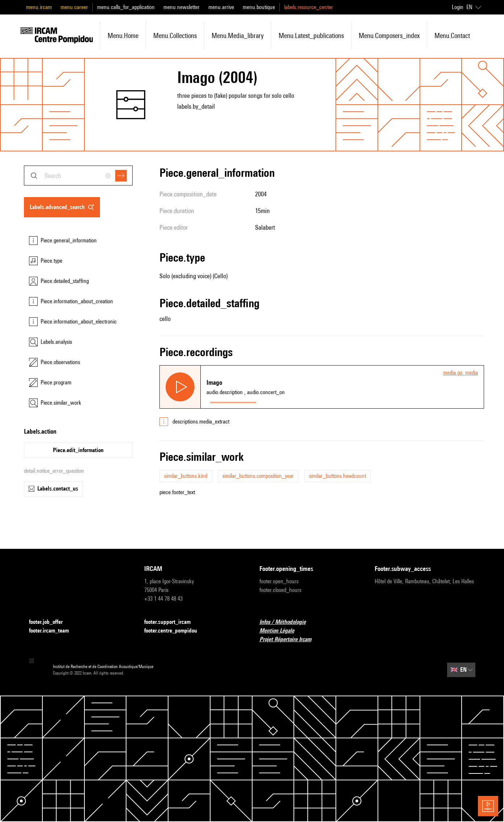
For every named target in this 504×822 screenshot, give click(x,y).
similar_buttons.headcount (338, 476)
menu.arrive (221, 7)
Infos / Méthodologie (287, 622)
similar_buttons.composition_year (258, 476)
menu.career (74, 7)
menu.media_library (238, 36)
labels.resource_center (309, 7)
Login (458, 7)
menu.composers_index (389, 36)
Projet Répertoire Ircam (290, 640)
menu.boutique (259, 7)
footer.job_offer (50, 622)
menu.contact (452, 36)
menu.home (123, 36)
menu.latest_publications (311, 36)
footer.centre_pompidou (175, 631)
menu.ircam (39, 7)
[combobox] (78, 176)
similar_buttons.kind (186, 476)
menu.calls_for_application (126, 7)
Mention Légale (281, 631)
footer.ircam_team (53, 631)
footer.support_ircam (172, 622)
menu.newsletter (182, 7)
